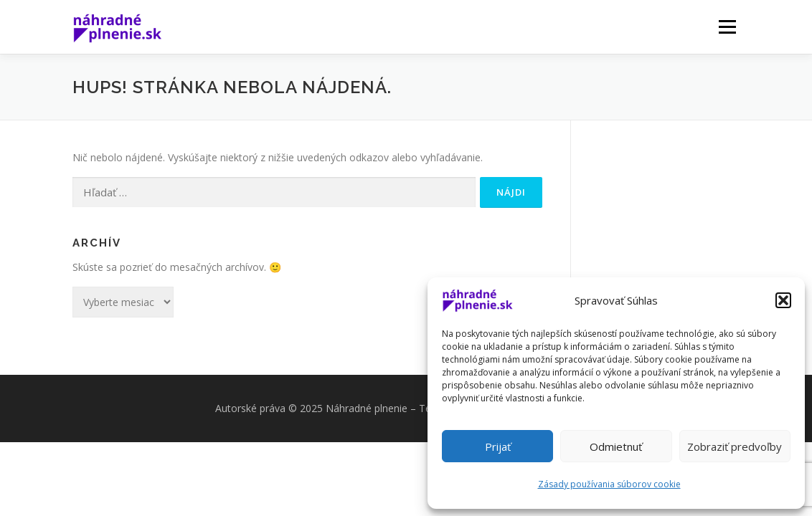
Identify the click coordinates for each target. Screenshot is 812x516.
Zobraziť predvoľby (735, 446)
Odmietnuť (616, 446)
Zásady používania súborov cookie (609, 484)
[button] (783, 300)
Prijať (498, 446)
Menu (727, 27)
